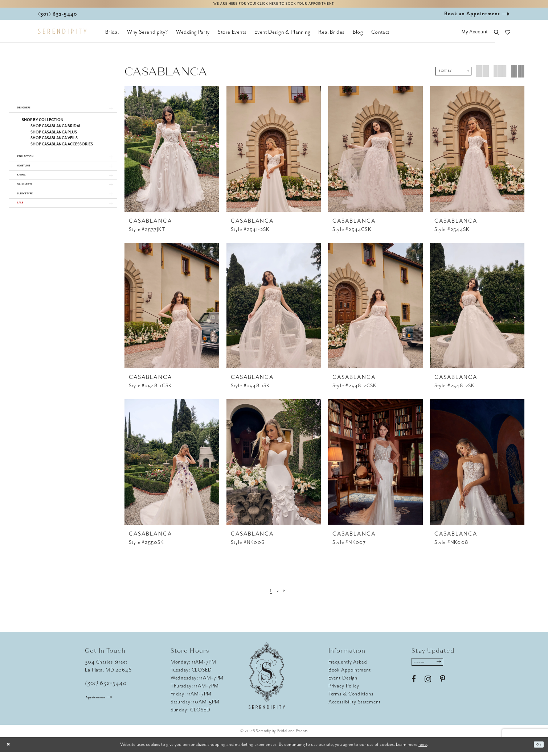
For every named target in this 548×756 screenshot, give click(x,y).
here (423, 748)
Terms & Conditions (351, 698)
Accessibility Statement (355, 706)
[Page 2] (278, 595)
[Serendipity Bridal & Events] (62, 36)
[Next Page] (287, 595)
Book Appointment (350, 674)
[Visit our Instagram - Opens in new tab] (428, 687)
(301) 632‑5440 (106, 687)
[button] (475, 36)
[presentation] (172, 153)
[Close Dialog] (11, 749)
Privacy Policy (344, 690)
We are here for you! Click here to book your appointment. (274, 6)
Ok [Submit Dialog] (537, 749)
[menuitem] (112, 36)
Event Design (343, 682)
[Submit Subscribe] (454, 668)
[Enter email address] (436, 668)
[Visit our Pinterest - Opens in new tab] (443, 687)
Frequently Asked (348, 666)
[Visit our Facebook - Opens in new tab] (414, 687)
